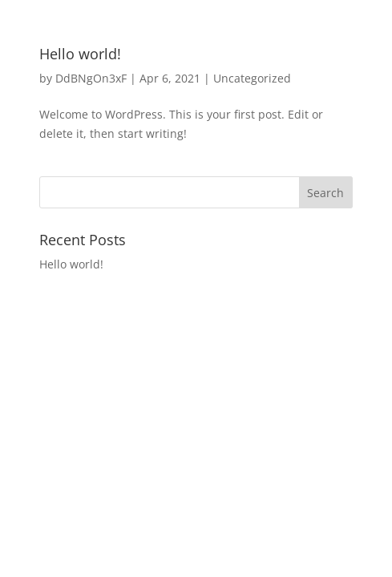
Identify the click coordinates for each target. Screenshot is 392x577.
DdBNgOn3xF (91, 78)
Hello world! (80, 54)
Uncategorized (252, 78)
